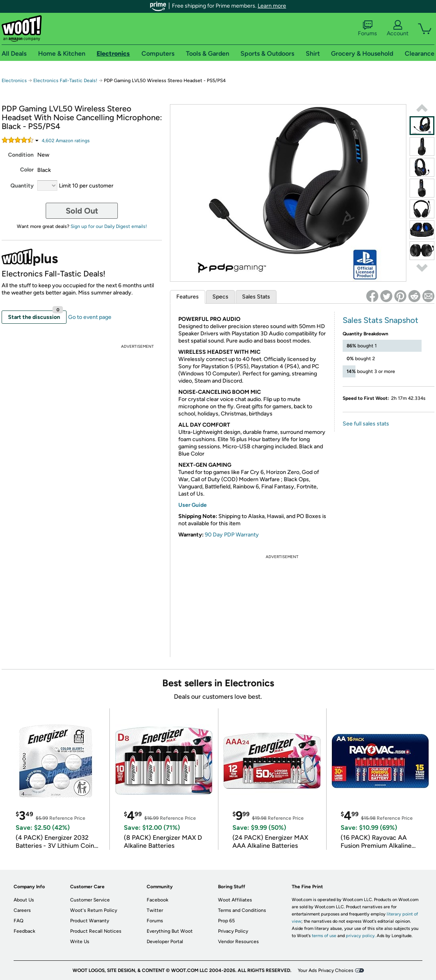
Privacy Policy (233, 931)
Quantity (22, 186)
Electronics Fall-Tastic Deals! (65, 81)
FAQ (18, 921)
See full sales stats (366, 424)
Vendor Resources (238, 942)
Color (27, 170)
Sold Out (82, 211)
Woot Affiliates (235, 900)
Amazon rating (66, 141)
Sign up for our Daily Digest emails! (109, 226)
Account (398, 28)
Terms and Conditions (242, 910)
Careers (22, 910)
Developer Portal (165, 942)
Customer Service (90, 900)
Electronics (14, 81)
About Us (24, 900)
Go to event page (90, 317)
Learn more (272, 6)
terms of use (324, 936)
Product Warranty (90, 921)
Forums (367, 28)
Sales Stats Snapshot (380, 320)
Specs (220, 297)
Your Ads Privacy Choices (326, 970)
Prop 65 (226, 921)
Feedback (24, 931)
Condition (21, 155)
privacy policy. (361, 936)
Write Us (80, 942)
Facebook (157, 900)
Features (188, 297)
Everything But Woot (170, 931)
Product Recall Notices (96, 931)
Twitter (155, 910)
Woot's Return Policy (94, 910)
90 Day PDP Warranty (232, 535)
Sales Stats (256, 297)
